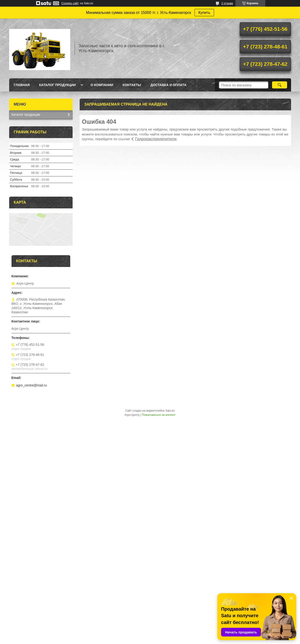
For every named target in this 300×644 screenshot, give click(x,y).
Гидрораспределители (156, 139)
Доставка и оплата (168, 85)
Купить (204, 13)
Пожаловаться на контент (159, 415)
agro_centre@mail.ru (32, 385)
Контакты (132, 85)
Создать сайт (70, 3)
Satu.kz (170, 411)
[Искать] (280, 85)
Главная (22, 85)
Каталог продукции (57, 85)
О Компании (102, 85)
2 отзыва (227, 3)
